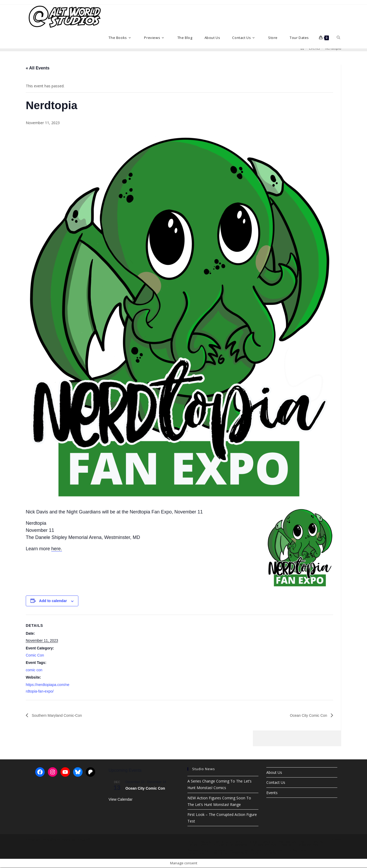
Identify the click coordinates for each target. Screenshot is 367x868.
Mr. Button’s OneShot (230, 842)
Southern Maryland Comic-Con (60, 715)
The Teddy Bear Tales (264, 845)
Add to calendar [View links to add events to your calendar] (53, 601)
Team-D (233, 850)
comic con (34, 670)
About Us (274, 773)
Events (272, 793)
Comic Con (35, 655)
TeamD (304, 842)
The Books (335, 840)
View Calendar (121, 800)
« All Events (38, 68)
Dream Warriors (287, 842)
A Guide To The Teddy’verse (231, 845)
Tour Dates (269, 853)
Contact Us (276, 783)
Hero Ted (318, 842)
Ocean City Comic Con (306, 715)
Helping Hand (273, 850)
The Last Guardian (199, 845)
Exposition (286, 845)
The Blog (292, 850)
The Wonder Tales (307, 845)
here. (57, 549)
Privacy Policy (239, 853)
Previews (193, 851)
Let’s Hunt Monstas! (200, 842)
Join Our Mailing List (215, 853)
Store (255, 853)
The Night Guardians (260, 842)
